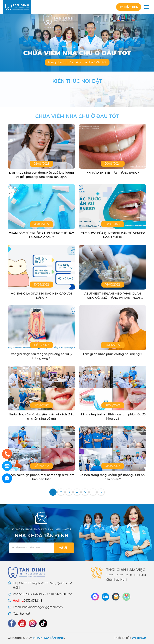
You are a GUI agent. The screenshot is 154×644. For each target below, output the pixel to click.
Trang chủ (55, 62)
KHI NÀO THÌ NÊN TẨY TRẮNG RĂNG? (113, 173)
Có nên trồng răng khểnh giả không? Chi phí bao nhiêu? (113, 477)
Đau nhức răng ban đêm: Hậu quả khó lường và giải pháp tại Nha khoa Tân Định (42, 175)
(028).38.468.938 (34, 594)
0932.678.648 (33, 601)
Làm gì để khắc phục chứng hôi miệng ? (113, 354)
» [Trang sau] (101, 492)
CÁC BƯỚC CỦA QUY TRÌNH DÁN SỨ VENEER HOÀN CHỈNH (113, 235)
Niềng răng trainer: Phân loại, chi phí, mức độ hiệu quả (113, 417)
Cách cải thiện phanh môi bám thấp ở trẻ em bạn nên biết (42, 477)
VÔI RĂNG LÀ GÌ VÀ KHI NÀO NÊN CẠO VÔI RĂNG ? (41, 296)
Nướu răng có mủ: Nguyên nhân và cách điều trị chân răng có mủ (42, 417)
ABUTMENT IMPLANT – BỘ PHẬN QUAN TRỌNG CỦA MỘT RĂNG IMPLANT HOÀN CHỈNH (113, 296)
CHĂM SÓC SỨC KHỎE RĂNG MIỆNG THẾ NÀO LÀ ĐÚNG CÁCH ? (42, 235)
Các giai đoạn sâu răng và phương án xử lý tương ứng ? (42, 356)
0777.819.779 (65, 594)
